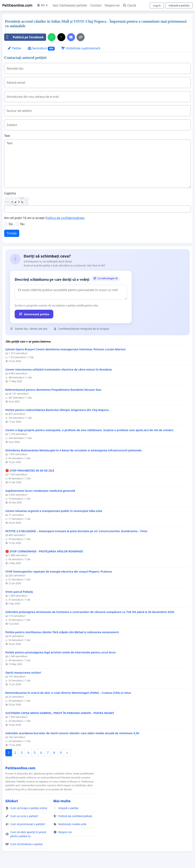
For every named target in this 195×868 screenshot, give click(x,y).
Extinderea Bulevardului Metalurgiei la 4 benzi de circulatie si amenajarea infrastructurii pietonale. (74, 450)
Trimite (12, 233)
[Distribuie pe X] (61, 37)
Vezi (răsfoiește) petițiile (70, 5)
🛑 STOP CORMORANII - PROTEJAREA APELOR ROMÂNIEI (44, 551)
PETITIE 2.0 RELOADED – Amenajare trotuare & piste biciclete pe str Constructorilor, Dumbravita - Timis (76, 531)
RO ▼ (42, 5)
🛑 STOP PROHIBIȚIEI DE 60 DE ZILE (30, 471)
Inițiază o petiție (179, 5)
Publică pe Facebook (24, 37)
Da (11, 224)
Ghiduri (12, 801)
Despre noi (112, 5)
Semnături (41, 48)
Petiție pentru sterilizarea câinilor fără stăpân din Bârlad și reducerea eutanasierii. (62, 632)
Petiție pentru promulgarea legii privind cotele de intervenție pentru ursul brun (61, 652)
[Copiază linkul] (81, 37)
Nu (22, 224)
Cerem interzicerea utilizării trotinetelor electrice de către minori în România (59, 369)
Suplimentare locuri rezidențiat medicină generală (40, 491)
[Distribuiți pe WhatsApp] (52, 37)
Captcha (10, 193)
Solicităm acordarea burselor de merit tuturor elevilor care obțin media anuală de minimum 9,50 (72, 733)
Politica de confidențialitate (65, 218)
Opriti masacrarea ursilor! (23, 673)
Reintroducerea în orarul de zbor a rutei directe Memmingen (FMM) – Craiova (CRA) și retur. (68, 693)
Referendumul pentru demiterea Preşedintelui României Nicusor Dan (53, 390)
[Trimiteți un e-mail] (71, 37)
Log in (157, 5)
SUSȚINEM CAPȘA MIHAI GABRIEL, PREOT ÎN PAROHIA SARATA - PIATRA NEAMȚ (60, 713)
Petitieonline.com (17, 5)
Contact (96, 5)
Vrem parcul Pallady (19, 592)
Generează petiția (34, 314)
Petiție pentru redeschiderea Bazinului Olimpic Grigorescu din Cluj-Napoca (57, 410)
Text (7, 136)
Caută (129, 5)
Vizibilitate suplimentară (81, 48)
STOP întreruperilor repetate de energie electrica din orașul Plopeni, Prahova (59, 572)
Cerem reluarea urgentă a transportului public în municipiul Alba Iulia (54, 511)
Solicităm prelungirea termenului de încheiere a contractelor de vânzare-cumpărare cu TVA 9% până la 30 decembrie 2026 (90, 612)
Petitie (14, 48)
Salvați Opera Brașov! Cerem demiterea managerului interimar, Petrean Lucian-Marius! (65, 349)
